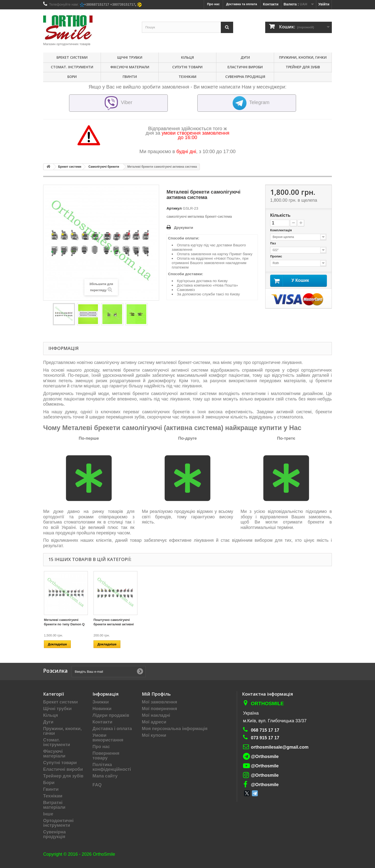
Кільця (187, 57)
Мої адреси (154, 722)
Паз (273, 243)
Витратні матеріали (54, 805)
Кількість (280, 215)
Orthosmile (267, 704)
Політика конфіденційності (112, 767)
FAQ (97, 785)
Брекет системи (72, 57)
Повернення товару (106, 756)
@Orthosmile (265, 757)
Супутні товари (187, 67)
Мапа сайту (105, 776)
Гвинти (130, 77)
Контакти (271, 4)
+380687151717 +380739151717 (110, 4)
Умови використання (108, 738)
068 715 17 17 (265, 730)
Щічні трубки (130, 57)
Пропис (277, 256)
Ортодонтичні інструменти (58, 823)
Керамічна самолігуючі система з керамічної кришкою (211, 624)
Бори (72, 77)
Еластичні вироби (245, 67)
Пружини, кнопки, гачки (303, 57)
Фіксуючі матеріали (130, 67)
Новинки (102, 709)
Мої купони (154, 735)
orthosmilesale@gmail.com (280, 747)
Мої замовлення (159, 702)
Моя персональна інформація (175, 729)
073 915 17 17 (265, 738)
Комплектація (281, 230)
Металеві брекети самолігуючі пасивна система (110, 624)
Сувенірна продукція (245, 77)
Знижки (101, 702)
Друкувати (184, 227)
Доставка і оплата (112, 729)
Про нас (101, 747)
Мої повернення (159, 709)
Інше (48, 814)
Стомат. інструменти (72, 67)
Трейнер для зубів (303, 67)
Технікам (187, 77)
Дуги (245, 57)
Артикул (174, 208)
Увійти (324, 4)
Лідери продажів (111, 715)
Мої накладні (156, 715)
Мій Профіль (156, 694)
